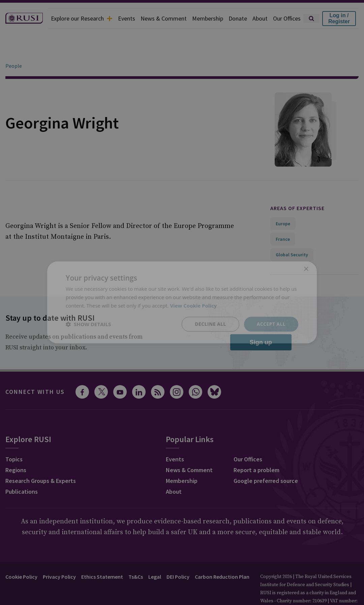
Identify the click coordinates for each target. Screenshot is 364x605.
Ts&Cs (136, 558)
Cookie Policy (21, 558)
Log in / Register (339, 18)
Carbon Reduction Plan (222, 558)
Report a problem (256, 451)
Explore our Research (82, 18)
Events (127, 18)
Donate (238, 18)
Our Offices (287, 18)
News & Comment (164, 18)
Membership (208, 18)
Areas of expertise (297, 189)
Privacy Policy (59, 558)
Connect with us (35, 373)
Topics (14, 440)
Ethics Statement (102, 558)
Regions (16, 451)
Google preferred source (266, 462)
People (14, 47)
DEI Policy (178, 558)
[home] (24, 19)
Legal (155, 558)
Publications (22, 473)
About (260, 18)
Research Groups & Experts (41, 462)
